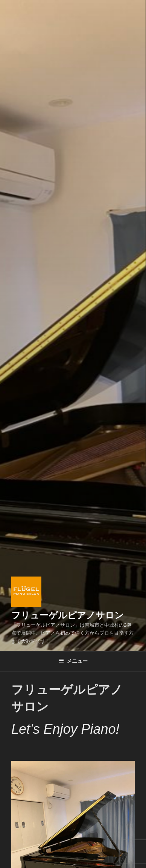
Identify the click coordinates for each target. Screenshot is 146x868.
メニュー (73, 661)
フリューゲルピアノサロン (68, 615)
